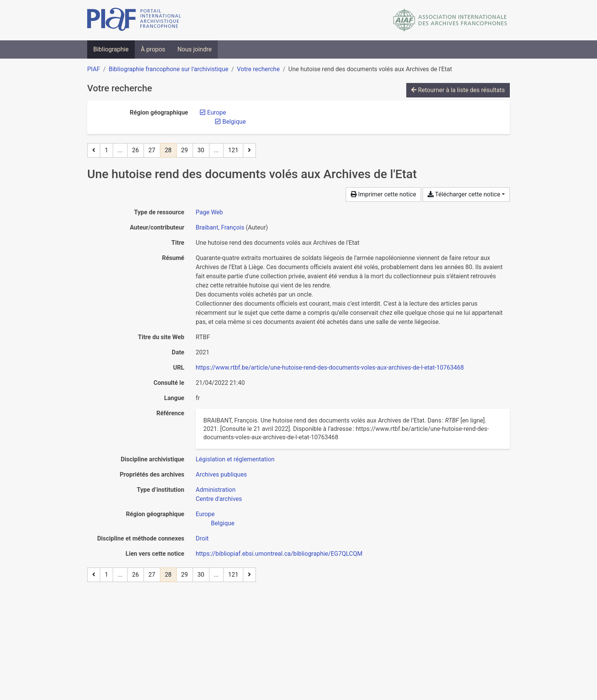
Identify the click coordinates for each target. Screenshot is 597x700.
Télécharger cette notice (464, 194)
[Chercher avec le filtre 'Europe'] (205, 514)
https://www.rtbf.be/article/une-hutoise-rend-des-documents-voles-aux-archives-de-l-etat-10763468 (330, 368)
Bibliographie (111, 49)
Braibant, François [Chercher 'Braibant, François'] (220, 227)
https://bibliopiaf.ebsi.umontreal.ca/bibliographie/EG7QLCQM (279, 554)
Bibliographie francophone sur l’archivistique (168, 69)
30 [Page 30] (201, 150)
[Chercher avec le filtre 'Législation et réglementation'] (235, 459)
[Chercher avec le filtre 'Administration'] (216, 490)
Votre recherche (258, 69)
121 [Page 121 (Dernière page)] (233, 150)
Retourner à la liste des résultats (458, 90)
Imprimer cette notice (383, 194)
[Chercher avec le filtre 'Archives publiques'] (221, 474)
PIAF (94, 69)
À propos (153, 49)
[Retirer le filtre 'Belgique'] (234, 122)
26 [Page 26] (136, 150)
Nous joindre (195, 49)
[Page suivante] (249, 150)
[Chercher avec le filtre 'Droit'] (202, 538)
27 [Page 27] (152, 150)
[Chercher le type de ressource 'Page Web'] (209, 212)
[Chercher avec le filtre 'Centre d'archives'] (219, 499)
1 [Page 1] (106, 150)
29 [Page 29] (185, 150)
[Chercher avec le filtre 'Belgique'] (223, 523)
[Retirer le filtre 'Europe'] (217, 112)
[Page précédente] (94, 150)
